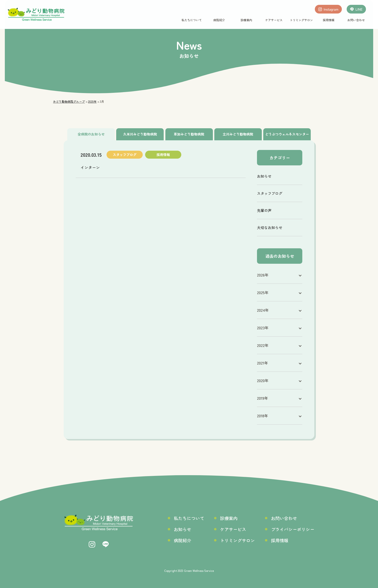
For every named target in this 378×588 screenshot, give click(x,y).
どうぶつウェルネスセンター (287, 134)
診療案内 (246, 20)
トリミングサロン (301, 20)
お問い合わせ (356, 20)
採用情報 (329, 20)
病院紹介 (219, 20)
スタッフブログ (270, 193)
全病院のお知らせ (91, 134)
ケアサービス (274, 20)
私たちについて (192, 20)
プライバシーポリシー (293, 529)
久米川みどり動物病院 (140, 134)
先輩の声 (264, 210)
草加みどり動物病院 (189, 134)
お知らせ (264, 176)
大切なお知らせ (270, 227)
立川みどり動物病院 (238, 134)
